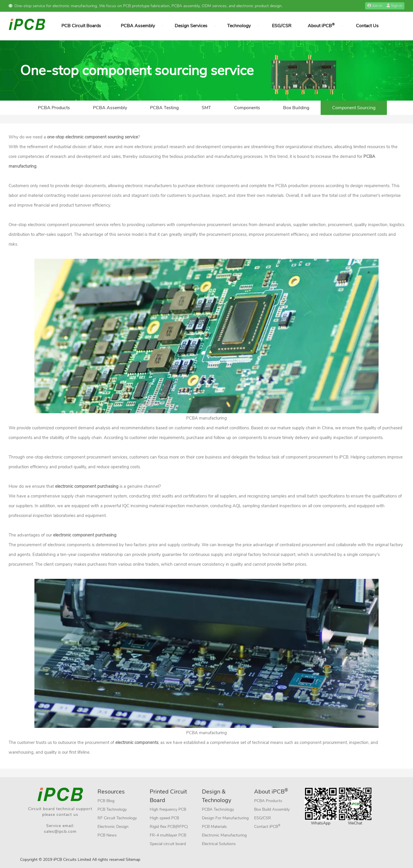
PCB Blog (106, 801)
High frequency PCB (168, 809)
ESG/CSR (282, 26)
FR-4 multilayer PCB (168, 835)
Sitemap (133, 860)
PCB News (107, 835)
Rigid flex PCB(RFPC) (169, 827)
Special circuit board (168, 844)
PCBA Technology (218, 809)
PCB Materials (214, 827)
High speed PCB (164, 818)
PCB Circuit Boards (81, 26)
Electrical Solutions (219, 844)
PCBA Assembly (138, 26)
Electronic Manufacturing (224, 835)
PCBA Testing (164, 108)
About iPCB (321, 26)
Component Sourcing (354, 108)
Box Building (296, 108)
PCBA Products (54, 108)
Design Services (191, 26)
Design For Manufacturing (225, 818)
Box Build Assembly (272, 809)
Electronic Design (113, 827)
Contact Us (367, 26)
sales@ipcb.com (60, 831)
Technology (239, 26)
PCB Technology (112, 809)
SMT (206, 108)
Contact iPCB (267, 826)
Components (247, 108)
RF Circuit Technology (117, 818)
